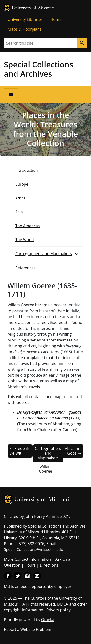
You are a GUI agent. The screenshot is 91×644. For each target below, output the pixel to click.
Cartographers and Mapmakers (44, 254)
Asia (19, 212)
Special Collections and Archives (39, 69)
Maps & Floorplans (25, 29)
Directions (49, 565)
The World (25, 240)
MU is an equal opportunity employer (38, 587)
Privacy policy (58, 610)
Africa (21, 198)
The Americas (27, 226)
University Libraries (25, 19)
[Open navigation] (11, 95)
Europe (22, 184)
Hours (56, 19)
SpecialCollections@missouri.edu (34, 549)
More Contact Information (27, 559)
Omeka (48, 620)
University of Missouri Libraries (32, 532)
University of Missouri (33, 8)
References (25, 268)
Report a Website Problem (28, 629)
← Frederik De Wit (19, 451)
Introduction (27, 170)
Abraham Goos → (73, 451)
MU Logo (7, 7)
